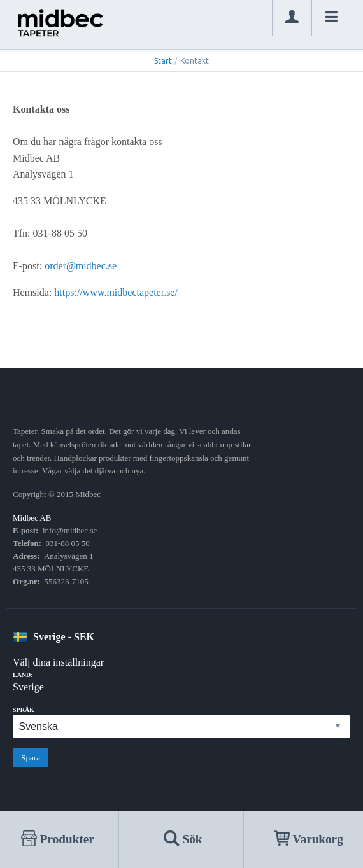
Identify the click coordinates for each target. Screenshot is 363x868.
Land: (23, 675)
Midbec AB (32, 518)
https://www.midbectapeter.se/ (116, 292)
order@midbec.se (81, 266)
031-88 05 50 (68, 543)
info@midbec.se (70, 530)
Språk (24, 710)
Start (163, 61)
